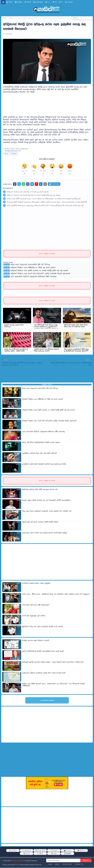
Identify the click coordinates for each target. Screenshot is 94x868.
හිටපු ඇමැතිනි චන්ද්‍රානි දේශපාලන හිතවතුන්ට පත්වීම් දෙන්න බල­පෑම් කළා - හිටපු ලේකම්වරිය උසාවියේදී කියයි (47, 203)
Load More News (47, 701)
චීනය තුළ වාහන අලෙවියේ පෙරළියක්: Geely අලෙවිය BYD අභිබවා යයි (47, 512)
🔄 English (68, 854)
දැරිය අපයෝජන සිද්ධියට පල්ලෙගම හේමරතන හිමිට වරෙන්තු (33, 277)
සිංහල (75, 18)
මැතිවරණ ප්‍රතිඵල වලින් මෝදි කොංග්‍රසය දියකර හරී (40, 490)
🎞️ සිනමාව (81, 851)
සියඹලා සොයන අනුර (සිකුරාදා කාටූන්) (36, 641)
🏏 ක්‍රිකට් (40, 854)
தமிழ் (90, 18)
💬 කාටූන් (54, 851)
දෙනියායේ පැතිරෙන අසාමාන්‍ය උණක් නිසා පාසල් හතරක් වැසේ (44, 673)
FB (54, 2)
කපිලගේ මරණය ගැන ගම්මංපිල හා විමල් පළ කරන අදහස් (28, 192)
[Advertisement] (47, 105)
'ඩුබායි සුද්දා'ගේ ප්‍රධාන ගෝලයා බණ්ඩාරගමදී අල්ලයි (40, 522)
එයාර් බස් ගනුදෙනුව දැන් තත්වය (34, 616)
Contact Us (79, 865)
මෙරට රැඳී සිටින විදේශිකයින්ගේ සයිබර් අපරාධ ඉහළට (41, 443)
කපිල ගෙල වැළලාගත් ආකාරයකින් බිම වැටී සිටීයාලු (30, 265)
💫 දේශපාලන (27, 851)
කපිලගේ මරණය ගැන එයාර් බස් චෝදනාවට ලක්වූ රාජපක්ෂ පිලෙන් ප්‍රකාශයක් (40, 274)
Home (9, 2)
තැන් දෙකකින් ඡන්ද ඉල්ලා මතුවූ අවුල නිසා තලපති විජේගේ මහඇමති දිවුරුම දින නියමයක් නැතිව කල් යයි (45, 206)
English (19, 2)
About (28, 2)
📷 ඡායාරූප (67, 851)
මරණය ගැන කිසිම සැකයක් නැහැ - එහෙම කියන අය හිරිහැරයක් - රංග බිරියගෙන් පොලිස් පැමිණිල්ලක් (44, 199)
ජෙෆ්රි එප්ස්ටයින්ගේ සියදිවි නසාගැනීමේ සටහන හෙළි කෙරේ (43, 652)
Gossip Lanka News (18, 861)
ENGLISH (82, 18)
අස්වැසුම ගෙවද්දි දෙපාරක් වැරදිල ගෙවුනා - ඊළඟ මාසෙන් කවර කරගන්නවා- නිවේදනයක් (53, 663)
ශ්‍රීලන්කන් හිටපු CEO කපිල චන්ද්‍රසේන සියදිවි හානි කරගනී (42, 627)
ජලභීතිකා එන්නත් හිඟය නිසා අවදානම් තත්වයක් (39, 454)
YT (48, 2)
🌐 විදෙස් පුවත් (40, 851)
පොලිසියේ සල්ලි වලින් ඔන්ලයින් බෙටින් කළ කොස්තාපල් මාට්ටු (44, 465)
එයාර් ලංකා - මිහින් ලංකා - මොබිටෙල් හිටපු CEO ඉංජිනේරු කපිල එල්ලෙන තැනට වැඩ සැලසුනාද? (56, 595)
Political (14, 154)
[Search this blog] (63, 861)
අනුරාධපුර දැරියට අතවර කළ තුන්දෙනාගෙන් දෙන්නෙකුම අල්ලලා (45, 533)
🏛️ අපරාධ (27, 854)
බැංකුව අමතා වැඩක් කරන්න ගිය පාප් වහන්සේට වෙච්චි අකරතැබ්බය (46, 501)
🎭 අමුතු (54, 854)
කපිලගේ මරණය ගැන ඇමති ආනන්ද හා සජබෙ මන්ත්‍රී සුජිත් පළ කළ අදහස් (34, 196)
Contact (69, 2)
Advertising (38, 2)
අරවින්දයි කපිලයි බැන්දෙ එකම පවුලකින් (36, 584)
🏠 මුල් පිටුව (13, 851)
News (6, 154)
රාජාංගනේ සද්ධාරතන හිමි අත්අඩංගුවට (36, 605)
